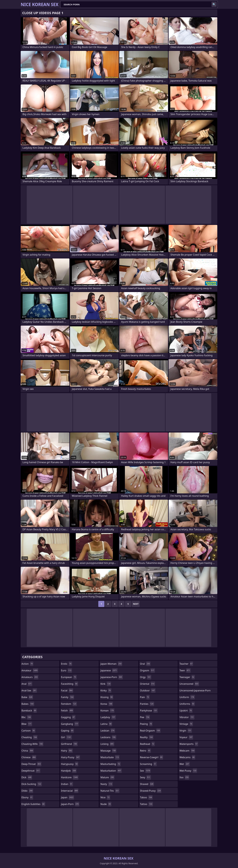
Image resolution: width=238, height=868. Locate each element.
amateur (30, 670)
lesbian (108, 731)
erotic (67, 664)
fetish (67, 711)
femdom (69, 704)
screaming (148, 764)
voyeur (186, 737)
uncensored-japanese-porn (195, 691)
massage (108, 751)
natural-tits (110, 791)
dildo (27, 791)
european (69, 677)
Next (136, 604)
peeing (146, 724)
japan (68, 797)
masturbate (110, 757)
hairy (67, 751)
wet (185, 764)
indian (67, 784)
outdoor (148, 690)
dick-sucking (32, 784)
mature (107, 777)
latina (106, 724)
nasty (107, 784)
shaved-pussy (151, 791)
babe (27, 697)
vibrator (187, 717)
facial (67, 690)
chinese (29, 757)
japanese (109, 670)
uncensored (189, 684)
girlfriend (69, 744)
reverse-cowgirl (152, 757)
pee (145, 717)
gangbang (70, 724)
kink (106, 684)
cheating (29, 737)
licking (107, 744)
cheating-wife (32, 744)
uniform (187, 697)
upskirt (186, 711)
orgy (146, 677)
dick (27, 777)
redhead (147, 744)
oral (145, 664)
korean (107, 711)
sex (145, 771)
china (28, 751)
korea (107, 704)
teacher (186, 664)
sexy (145, 777)
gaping (67, 731)
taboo (146, 797)
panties (147, 704)
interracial (70, 791)
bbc (26, 717)
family (68, 697)
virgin (186, 731)
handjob (69, 771)
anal (27, 684)
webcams (187, 757)
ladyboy (108, 717)
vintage (186, 724)
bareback (29, 711)
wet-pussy (188, 771)
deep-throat (31, 764)
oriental (148, 684)
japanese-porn (112, 677)
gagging (68, 717)
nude (106, 804)
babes (28, 704)
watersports (189, 744)
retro (145, 751)
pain (145, 697)
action (27, 664)
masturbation (111, 771)
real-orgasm (150, 731)
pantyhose (149, 711)
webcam (187, 751)
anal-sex (29, 690)
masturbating (111, 764)
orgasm (147, 670)
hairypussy (70, 764)
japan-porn (70, 804)
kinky (106, 690)
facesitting (70, 684)
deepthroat (31, 771)
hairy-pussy (71, 757)
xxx (184, 777)
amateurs (30, 677)
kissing (107, 697)
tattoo (146, 804)
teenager (187, 677)
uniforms (187, 704)
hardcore (70, 777)
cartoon (28, 731)
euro (67, 670)
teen (185, 670)
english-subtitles (33, 804)
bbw (27, 724)
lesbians (108, 737)
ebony (27, 797)
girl (66, 737)
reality (147, 737)
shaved (147, 784)
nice (105, 797)
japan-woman (111, 664)
